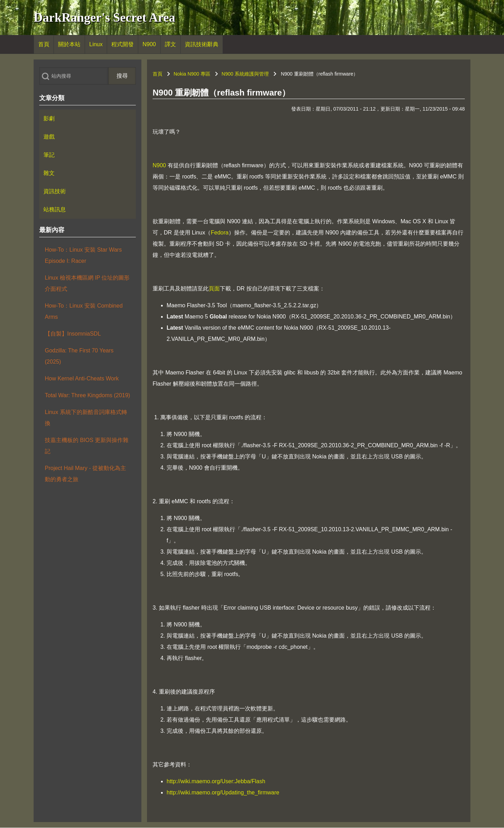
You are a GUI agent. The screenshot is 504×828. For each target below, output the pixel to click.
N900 (159, 165)
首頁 (157, 74)
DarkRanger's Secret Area (104, 17)
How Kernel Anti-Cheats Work (82, 378)
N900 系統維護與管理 (245, 74)
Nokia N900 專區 (192, 74)
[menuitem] (44, 44)
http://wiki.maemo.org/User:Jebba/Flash (216, 781)
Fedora (220, 233)
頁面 (214, 289)
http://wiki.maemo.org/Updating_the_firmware (223, 792)
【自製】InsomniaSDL (73, 334)
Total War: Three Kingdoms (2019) (87, 395)
